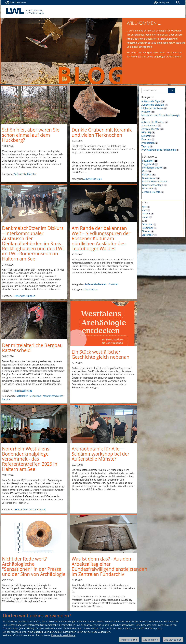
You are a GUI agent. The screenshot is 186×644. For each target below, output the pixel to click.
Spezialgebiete (149, 125)
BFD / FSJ (146, 132)
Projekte (146, 112)
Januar (145, 217)
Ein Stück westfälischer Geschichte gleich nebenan (101, 354)
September (148, 235)
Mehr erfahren (129, 640)
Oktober (146, 231)
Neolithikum (92, 290)
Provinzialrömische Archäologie (159, 150)
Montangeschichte (53, 396)
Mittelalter (22, 396)
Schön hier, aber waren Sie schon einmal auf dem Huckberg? (31, 135)
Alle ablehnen (151, 640)
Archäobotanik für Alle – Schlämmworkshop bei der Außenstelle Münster (101, 454)
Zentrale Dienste (150, 129)
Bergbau (7, 399)
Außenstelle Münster (25, 174)
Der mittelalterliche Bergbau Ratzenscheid (32, 348)
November (147, 228)
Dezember (147, 224)
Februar (146, 214)
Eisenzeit (146, 139)
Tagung (42, 510)
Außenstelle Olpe (93, 179)
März (144, 210)
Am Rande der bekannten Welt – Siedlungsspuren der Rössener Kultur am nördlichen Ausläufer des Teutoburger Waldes (101, 238)
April (144, 207)
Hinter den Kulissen (24, 296)
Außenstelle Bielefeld (96, 284)
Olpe (145, 171)
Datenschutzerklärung (63, 635)
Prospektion (148, 143)
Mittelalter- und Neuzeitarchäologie (161, 115)
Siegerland (35, 396)
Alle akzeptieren (173, 640)
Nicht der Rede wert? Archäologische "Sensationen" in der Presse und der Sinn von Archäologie (34, 566)
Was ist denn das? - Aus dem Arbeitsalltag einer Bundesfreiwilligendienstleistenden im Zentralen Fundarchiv (109, 566)
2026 (144, 203)
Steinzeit (114, 284)
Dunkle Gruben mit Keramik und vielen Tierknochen (102, 132)
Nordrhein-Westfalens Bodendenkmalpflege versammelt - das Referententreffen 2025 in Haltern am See (30, 459)
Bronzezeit (148, 188)
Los (172, 90)
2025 (144, 221)
